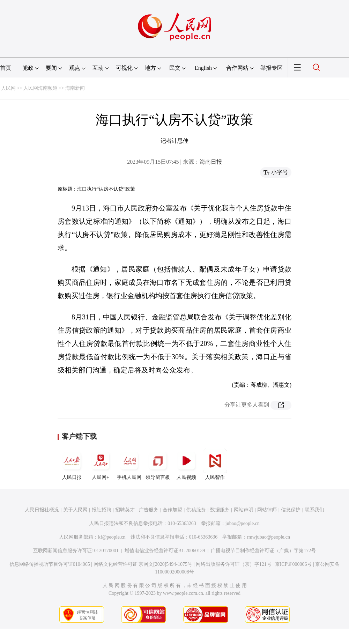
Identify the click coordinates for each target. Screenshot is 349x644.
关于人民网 (75, 510)
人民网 (8, 88)
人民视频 (186, 464)
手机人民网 (129, 464)
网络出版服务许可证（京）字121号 (234, 564)
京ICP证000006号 (294, 564)
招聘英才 (125, 510)
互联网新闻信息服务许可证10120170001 (76, 551)
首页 (6, 68)
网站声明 (244, 510)
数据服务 (220, 510)
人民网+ (101, 464)
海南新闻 (75, 88)
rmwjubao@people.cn (268, 537)
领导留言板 (158, 464)
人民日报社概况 (42, 510)
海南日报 (211, 162)
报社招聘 (102, 510)
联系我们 (314, 510)
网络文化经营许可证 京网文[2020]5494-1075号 (143, 564)
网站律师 (267, 510)
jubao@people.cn (243, 523)
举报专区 (272, 68)
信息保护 (291, 510)
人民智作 (215, 464)
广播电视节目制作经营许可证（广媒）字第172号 (263, 551)
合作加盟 (172, 510)
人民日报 (72, 464)
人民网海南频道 (40, 88)
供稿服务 (196, 510)
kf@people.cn (112, 537)
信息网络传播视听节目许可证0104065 (50, 564)
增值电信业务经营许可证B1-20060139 (165, 551)
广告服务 (149, 510)
